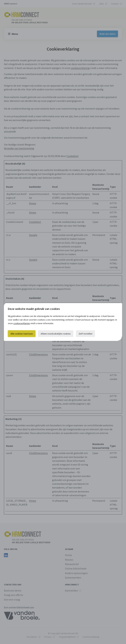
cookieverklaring (22, 323)
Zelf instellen (85, 334)
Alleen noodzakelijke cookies (56, 334)
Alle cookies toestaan (22, 334)
